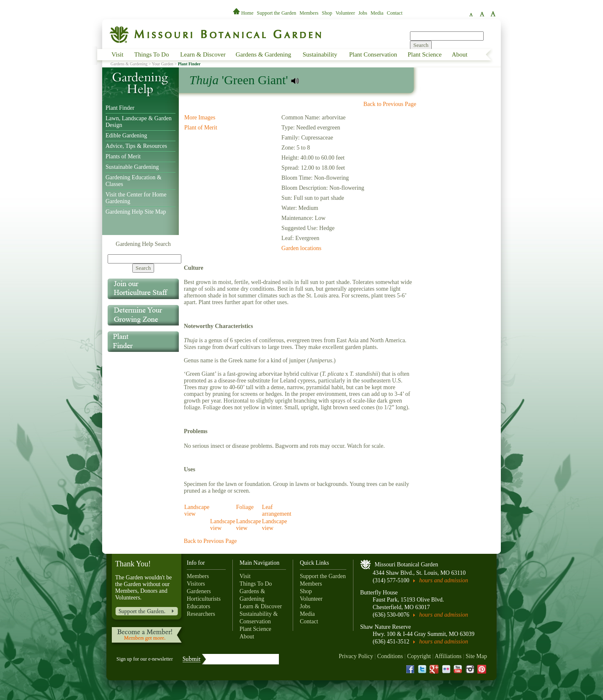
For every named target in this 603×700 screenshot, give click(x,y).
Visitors (196, 584)
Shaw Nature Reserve (385, 627)
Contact (395, 13)
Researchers (201, 614)
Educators (198, 606)
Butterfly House (379, 593)
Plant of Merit (201, 128)
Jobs (363, 13)
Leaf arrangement (277, 510)
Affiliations (448, 656)
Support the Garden (276, 13)
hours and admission (444, 580)
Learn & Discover (203, 54)
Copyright (419, 656)
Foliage (245, 507)
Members (309, 13)
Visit (117, 54)
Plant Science (424, 54)
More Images (200, 118)
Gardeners (199, 591)
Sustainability (320, 54)
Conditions (390, 656)
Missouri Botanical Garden (407, 564)
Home (244, 13)
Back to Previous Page (390, 104)
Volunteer (345, 13)
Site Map (476, 656)
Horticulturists (204, 599)
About (460, 54)
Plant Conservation (373, 54)
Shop (327, 13)
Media (377, 13)
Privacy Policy (356, 656)
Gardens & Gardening (263, 54)
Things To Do (152, 54)
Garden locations (301, 248)
